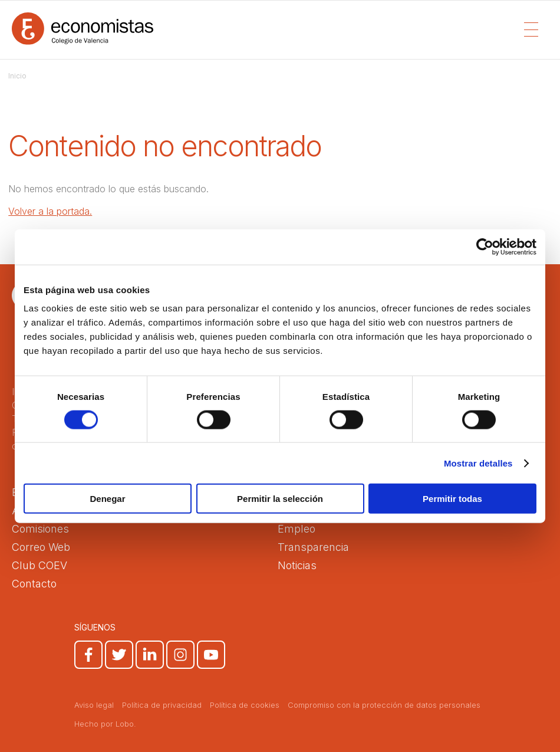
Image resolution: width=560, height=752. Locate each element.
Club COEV (39, 565)
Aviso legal (94, 705)
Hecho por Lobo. (105, 724)
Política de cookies (245, 705)
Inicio (17, 76)
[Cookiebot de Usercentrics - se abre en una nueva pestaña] (485, 247)
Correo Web (41, 547)
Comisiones (40, 529)
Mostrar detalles (478, 463)
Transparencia (313, 547)
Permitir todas (452, 499)
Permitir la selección (280, 499)
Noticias (297, 565)
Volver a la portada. (50, 211)
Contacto (34, 584)
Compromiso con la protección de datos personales (384, 705)
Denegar (107, 499)
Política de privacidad (162, 705)
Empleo (297, 529)
